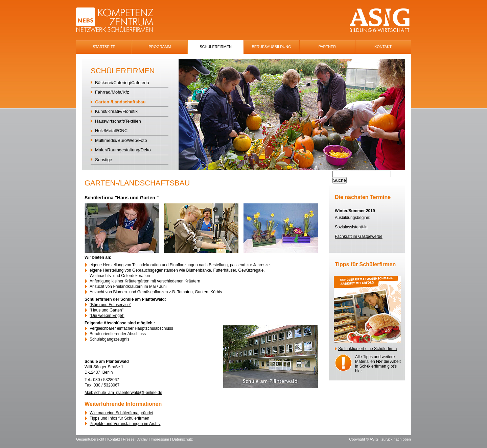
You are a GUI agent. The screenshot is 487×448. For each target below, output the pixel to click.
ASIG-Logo (380, 20)
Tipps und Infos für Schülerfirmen (119, 418)
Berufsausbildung (271, 47)
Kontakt (383, 47)
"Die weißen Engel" (107, 316)
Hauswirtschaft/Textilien (118, 121)
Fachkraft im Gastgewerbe (359, 237)
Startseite (104, 47)
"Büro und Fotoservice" (110, 305)
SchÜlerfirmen (216, 47)
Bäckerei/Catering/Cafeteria (122, 83)
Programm (160, 47)
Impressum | (161, 439)
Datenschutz (182, 439)
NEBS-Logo (119, 20)
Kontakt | (115, 439)
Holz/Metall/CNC (111, 131)
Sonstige (104, 160)
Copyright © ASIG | (365, 439)
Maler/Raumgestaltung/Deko (123, 150)
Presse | (130, 439)
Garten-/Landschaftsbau (120, 102)
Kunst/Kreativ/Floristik (116, 111)
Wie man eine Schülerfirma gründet (121, 413)
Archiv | (144, 439)
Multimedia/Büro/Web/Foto (121, 140)
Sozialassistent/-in (351, 227)
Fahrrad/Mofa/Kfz (112, 92)
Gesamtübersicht (90, 439)
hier (358, 371)
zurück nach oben (396, 439)
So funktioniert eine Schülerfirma (367, 349)
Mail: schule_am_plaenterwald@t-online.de (123, 393)
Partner (327, 47)
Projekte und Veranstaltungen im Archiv (125, 424)
